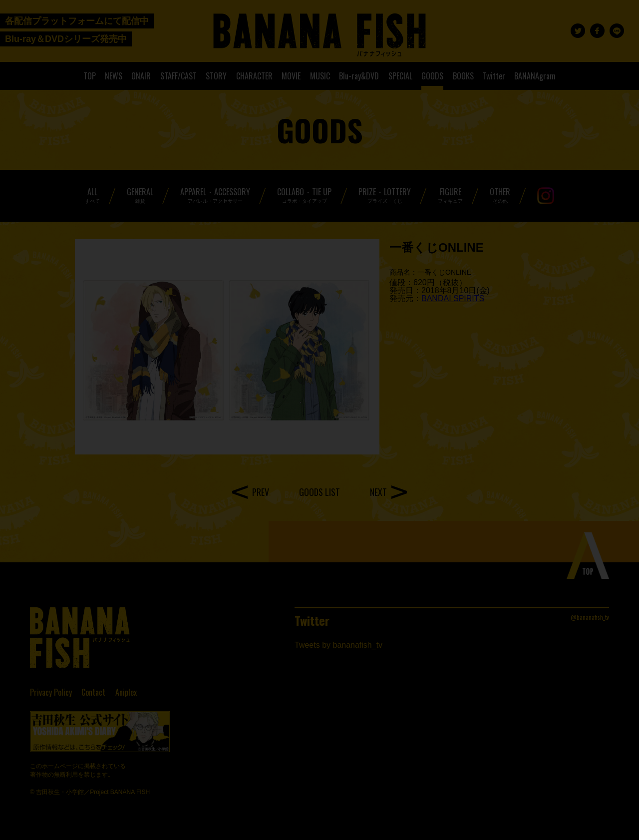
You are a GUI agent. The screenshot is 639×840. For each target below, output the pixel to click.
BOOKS (463, 76)
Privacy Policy (51, 692)
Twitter (494, 76)
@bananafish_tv (590, 617)
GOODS (432, 76)
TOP (90, 76)
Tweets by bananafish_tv (338, 645)
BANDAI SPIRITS (453, 298)
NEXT (378, 492)
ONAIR (141, 76)
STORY (216, 76)
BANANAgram (535, 76)
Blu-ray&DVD (359, 76)
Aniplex (126, 692)
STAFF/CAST (178, 76)
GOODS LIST (319, 492)
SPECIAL (400, 76)
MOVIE (291, 76)
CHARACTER (254, 76)
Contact (93, 692)
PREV (261, 492)
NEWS (114, 76)
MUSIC (320, 76)
